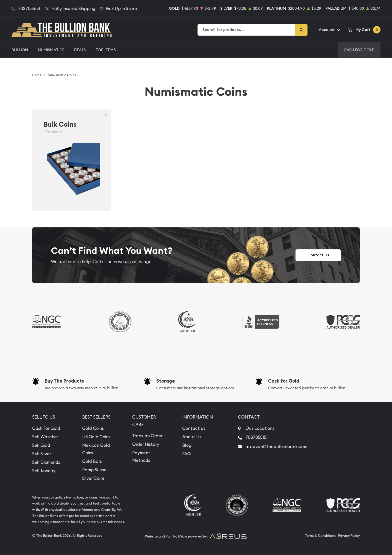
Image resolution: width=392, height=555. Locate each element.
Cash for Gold (284, 381)
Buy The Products (64, 381)
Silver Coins (93, 478)
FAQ (186, 454)
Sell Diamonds (46, 462)
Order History (146, 444)
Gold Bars (92, 461)
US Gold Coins (96, 437)
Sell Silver (42, 454)
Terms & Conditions (320, 536)
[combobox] (246, 30)
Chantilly (108, 510)
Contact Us (318, 255)
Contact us (194, 428)
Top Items (106, 50)
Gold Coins (93, 428)
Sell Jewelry (44, 471)
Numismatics (51, 50)
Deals (80, 50)
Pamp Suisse (94, 470)
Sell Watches (45, 437)
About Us (192, 437)
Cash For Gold (359, 50)
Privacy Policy (349, 536)
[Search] (301, 30)
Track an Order (147, 436)
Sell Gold (41, 445)
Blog (187, 445)
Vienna (88, 510)
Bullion (20, 50)
